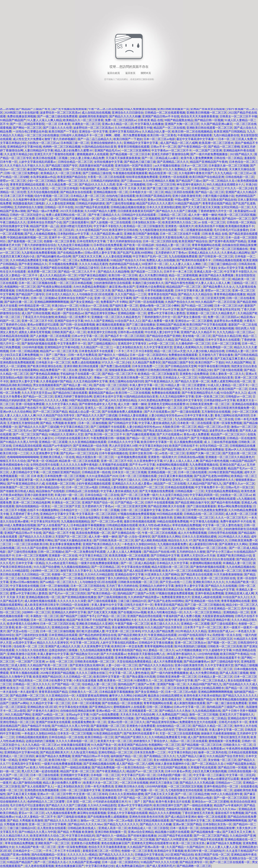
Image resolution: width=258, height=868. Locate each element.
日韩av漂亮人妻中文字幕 (100, 253)
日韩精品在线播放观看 (105, 309)
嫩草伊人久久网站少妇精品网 (128, 696)
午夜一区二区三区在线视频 (106, 109)
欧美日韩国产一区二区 (233, 389)
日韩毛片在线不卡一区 (139, 605)
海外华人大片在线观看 (142, 268)
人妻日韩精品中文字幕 (39, 150)
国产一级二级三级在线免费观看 (57, 116)
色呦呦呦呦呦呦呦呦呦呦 (128, 340)
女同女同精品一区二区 (235, 207)
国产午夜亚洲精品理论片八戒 (200, 393)
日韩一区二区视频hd (44, 298)
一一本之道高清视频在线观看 (29, 858)
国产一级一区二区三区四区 (231, 798)
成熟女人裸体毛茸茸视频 (34, 332)
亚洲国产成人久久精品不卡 (198, 332)
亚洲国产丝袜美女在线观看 (208, 109)
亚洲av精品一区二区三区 (112, 711)
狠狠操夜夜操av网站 (122, 370)
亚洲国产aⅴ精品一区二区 (48, 715)
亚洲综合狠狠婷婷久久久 (106, 143)
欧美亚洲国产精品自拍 (133, 745)
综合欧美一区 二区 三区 (29, 646)
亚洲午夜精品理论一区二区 (221, 786)
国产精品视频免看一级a (206, 832)
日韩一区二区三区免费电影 (22, 173)
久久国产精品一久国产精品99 (186, 847)
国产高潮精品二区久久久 (173, 162)
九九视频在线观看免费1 (172, 544)
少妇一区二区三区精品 (41, 181)
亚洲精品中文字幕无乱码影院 (134, 688)
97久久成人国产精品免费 (158, 631)
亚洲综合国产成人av (232, 465)
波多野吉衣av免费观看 (228, 321)
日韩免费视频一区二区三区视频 (134, 839)
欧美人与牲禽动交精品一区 (165, 612)
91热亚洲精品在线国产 (90, 609)
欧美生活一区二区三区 (21, 688)
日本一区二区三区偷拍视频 (57, 631)
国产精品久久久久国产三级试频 (176, 211)
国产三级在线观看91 (76, 222)
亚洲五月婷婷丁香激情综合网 (170, 154)
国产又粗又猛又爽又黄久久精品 (235, 359)
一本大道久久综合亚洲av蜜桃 (143, 328)
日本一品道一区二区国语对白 (148, 355)
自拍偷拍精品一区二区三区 (174, 726)
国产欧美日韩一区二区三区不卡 (105, 434)
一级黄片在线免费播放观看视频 (99, 563)
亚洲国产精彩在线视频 (55, 268)
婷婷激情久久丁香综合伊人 (151, 741)
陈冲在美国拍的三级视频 (190, 646)
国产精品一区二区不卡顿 (59, 533)
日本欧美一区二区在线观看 (195, 423)
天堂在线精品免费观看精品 (222, 491)
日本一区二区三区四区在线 (160, 241)
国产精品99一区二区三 (236, 219)
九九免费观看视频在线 (204, 465)
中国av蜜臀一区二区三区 (190, 200)
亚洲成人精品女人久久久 (204, 253)
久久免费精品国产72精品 (172, 715)
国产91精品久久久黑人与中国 (19, 442)
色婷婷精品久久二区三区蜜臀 (46, 802)
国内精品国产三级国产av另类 (136, 593)
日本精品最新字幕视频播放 (88, 525)
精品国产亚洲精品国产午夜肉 (209, 162)
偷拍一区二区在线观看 (212, 817)
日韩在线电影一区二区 (240, 177)
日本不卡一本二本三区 (178, 272)
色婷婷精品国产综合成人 (125, 264)
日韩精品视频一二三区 (189, 491)
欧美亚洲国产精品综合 (72, 177)
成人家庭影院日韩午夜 (203, 544)
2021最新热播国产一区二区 (123, 609)
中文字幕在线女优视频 (136, 567)
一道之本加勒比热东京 (128, 347)
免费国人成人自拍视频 (161, 260)
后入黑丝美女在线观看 (52, 828)
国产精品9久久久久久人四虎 (97, 185)
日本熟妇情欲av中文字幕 (73, 234)
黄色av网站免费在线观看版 (235, 506)
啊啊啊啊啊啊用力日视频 (118, 718)
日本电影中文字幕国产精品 (191, 431)
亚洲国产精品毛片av (107, 150)
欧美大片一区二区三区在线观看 (182, 571)
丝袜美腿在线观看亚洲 (75, 745)
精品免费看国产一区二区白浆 (59, 370)
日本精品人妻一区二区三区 (88, 196)
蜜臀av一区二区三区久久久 (96, 238)
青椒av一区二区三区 (107, 378)
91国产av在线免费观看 (104, 715)
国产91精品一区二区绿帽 (197, 306)
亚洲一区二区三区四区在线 (218, 578)
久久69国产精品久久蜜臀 (100, 211)
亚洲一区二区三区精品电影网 (32, 503)
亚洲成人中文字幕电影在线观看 (127, 813)
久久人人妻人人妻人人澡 (222, 847)
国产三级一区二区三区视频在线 (228, 249)
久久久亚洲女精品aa (182, 279)
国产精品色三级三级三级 (140, 162)
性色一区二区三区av (57, 359)
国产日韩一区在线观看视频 (146, 302)
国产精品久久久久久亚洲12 (37, 537)
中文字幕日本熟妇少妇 (153, 446)
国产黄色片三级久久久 (126, 480)
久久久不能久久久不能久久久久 (24, 166)
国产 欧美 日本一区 (47, 450)
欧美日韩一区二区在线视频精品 (192, 132)
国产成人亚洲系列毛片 (161, 866)
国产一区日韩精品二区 (106, 567)
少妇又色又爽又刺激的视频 (217, 328)
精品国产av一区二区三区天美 (92, 291)
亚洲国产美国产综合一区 (98, 503)
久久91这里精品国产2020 (92, 230)
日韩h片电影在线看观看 (103, 468)
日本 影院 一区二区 (79, 802)
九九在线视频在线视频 (189, 419)
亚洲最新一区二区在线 (63, 556)
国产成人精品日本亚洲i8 (180, 817)
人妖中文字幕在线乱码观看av (38, 162)
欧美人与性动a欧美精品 (45, 767)
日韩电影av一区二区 (238, 397)
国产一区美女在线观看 (147, 298)
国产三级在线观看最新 (202, 506)
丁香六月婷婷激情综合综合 (124, 241)
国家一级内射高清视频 (120, 249)
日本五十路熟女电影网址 (84, 518)
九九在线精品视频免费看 (96, 650)
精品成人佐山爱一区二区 (85, 412)
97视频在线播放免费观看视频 (136, 514)
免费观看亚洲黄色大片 (176, 597)
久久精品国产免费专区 (147, 362)
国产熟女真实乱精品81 (158, 431)
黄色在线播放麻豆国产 (172, 268)
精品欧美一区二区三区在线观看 (79, 461)
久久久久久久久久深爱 (72, 601)
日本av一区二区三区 (194, 166)
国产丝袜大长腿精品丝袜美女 (73, 540)
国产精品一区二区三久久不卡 (77, 272)
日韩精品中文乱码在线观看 (139, 215)
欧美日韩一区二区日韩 (123, 275)
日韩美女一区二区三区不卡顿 (238, 116)
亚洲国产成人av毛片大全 (145, 578)
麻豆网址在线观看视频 (92, 813)
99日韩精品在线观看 (169, 514)
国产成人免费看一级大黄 (158, 321)
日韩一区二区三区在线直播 (171, 688)
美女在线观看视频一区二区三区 (153, 419)
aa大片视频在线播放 (167, 166)
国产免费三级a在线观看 (116, 366)
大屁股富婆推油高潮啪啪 (218, 616)
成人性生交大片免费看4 (28, 139)
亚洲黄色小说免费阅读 (151, 287)
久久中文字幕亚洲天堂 (158, 347)
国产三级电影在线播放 (72, 817)
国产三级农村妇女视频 (30, 340)
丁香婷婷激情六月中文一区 (215, 211)
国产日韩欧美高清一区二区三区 (114, 540)
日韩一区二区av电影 (120, 820)
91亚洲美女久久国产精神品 (162, 574)
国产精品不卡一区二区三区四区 (125, 336)
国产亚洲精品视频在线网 (99, 764)
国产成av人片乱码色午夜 (178, 639)
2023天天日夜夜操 (72, 211)
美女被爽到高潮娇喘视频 (128, 627)
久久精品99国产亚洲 (243, 836)
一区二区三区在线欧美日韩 (78, 450)
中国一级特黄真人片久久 (170, 529)
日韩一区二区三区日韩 (161, 185)
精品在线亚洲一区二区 (163, 173)
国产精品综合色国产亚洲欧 (164, 336)
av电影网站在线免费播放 (208, 450)
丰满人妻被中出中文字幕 (107, 605)
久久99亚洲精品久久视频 (159, 181)
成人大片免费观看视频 (192, 533)
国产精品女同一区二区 (199, 408)
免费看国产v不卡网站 (114, 302)
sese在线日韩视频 (18, 620)
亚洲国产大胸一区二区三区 (182, 124)
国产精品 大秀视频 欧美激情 (58, 423)
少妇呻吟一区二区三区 (45, 571)
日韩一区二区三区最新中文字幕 (141, 510)
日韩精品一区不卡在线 (59, 207)
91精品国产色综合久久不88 (128, 260)
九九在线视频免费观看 (183, 256)
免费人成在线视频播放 (86, 362)
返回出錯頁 (114, 73)
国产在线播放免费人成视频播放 (122, 412)
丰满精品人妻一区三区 (237, 563)
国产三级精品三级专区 (85, 268)
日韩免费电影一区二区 (218, 347)
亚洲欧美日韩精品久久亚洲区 (95, 624)
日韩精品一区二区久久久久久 (32, 684)
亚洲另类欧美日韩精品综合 (166, 590)
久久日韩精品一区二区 (36, 574)
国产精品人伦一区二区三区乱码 (63, 408)
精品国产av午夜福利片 (57, 446)
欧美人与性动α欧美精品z (155, 525)
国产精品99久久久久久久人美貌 (84, 249)
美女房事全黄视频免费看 (65, 544)
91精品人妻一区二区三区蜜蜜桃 (186, 385)
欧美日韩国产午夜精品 (235, 654)
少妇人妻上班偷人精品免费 (87, 158)
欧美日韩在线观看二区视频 (51, 158)
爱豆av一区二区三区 (31, 813)
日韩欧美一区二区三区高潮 (225, 646)
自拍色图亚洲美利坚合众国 (132, 548)
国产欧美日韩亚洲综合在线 (45, 366)
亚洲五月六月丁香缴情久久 (237, 715)
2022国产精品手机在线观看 (92, 207)
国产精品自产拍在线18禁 (159, 552)
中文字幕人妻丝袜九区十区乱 (68, 858)
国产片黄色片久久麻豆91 (37, 438)
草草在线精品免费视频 (187, 525)
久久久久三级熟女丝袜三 (92, 673)
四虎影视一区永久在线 (227, 635)
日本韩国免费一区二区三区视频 (65, 476)
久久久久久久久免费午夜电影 (79, 465)
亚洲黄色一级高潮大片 (180, 226)
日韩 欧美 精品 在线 (150, 120)
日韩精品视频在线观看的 (32, 737)
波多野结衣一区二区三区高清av (60, 113)
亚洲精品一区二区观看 (53, 442)
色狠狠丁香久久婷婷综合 (112, 578)
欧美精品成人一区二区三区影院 (149, 828)
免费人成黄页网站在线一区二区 (66, 215)
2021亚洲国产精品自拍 (179, 855)
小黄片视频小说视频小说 (218, 196)
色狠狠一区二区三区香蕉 (59, 241)
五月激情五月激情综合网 (23, 423)
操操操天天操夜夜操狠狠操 (218, 733)
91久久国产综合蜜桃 (34, 548)
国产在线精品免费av (70, 253)
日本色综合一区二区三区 (116, 779)
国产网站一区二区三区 (27, 128)
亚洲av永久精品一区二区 (118, 124)
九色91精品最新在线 (226, 135)
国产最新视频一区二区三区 (25, 241)
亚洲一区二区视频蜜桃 (131, 185)
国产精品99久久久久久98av (219, 809)
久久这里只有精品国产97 (242, 851)
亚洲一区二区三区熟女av (190, 643)
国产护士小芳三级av (220, 552)
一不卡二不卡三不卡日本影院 (134, 351)
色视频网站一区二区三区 (20, 287)
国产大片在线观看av (157, 412)
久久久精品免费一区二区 (62, 185)
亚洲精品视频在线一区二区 (111, 192)
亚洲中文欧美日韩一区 (144, 453)
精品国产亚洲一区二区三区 (78, 771)
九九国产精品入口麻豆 (191, 756)
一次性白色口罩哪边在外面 (30, 132)
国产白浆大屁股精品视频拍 (135, 749)
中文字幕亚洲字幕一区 (24, 480)
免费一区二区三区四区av (121, 120)
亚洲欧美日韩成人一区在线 (57, 457)
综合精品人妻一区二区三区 (173, 245)
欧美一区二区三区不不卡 (16, 249)
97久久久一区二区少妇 (239, 188)
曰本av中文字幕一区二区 (88, 336)
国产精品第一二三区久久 (147, 272)
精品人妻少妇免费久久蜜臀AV (74, 150)
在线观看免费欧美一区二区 (89, 722)
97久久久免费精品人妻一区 (180, 169)
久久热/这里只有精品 (84, 752)
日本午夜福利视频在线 (113, 453)
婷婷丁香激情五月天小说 (73, 309)
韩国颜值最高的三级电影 (29, 203)
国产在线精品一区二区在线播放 (122, 703)
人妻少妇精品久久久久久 (63, 699)
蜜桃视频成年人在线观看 (93, 154)
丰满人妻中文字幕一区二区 (147, 385)
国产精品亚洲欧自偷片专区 (192, 503)
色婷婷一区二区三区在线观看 (88, 559)
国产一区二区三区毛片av (16, 431)
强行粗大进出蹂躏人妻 (39, 378)
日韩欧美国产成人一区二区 (69, 332)
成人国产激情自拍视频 (202, 737)
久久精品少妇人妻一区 (156, 132)
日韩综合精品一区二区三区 (75, 162)
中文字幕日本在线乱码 (54, 669)
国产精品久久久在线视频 (221, 586)
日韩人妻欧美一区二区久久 (227, 374)
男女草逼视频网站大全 (122, 620)
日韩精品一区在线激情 (241, 438)
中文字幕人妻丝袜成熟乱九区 (74, 378)
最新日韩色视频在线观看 (140, 521)
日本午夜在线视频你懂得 (65, 548)
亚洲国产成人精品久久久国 (62, 646)
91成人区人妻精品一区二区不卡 (228, 385)
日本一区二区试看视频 (86, 703)
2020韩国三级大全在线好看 (21, 113)
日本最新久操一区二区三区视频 (229, 166)
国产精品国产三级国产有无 (33, 109)
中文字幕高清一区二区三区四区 (96, 514)
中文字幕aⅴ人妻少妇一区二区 (175, 468)
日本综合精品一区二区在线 (102, 495)
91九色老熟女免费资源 (212, 510)
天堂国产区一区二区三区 (71, 537)
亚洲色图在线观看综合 (58, 291)
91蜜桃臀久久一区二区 (149, 680)
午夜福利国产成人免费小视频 (98, 188)
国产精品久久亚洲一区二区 (192, 381)
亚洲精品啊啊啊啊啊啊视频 (52, 302)
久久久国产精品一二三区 (131, 294)
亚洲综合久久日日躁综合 (128, 113)
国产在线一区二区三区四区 (111, 385)
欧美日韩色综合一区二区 (140, 767)
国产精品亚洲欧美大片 (176, 450)
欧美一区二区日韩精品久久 (33, 627)
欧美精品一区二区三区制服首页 (144, 226)
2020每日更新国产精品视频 (189, 249)
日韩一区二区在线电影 (85, 669)
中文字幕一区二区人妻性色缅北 (222, 525)
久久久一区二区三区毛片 (231, 518)
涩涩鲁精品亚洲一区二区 (98, 548)
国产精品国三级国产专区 (62, 166)
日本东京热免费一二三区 (148, 366)
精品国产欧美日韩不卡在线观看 (87, 620)
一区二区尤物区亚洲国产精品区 (60, 472)
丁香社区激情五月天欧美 (191, 730)
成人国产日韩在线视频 (63, 200)
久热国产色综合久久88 (179, 302)
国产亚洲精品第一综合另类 (18, 230)
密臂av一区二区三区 (13, 181)
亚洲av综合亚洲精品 (141, 832)
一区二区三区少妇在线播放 (42, 135)
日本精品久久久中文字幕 (124, 442)
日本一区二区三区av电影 (159, 139)
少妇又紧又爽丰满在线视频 (175, 476)
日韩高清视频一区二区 (54, 730)
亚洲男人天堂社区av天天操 (198, 556)
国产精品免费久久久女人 (219, 287)
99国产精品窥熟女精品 (179, 120)
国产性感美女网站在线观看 (54, 287)
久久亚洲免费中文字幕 (45, 453)
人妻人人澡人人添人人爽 (20, 415)
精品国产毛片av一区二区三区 (36, 389)
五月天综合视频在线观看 (43, 192)
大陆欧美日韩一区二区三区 (179, 427)
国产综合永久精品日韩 (227, 336)
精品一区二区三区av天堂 (170, 351)
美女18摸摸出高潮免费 (168, 760)
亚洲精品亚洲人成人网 (239, 593)
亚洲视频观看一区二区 (143, 711)
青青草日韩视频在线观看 (134, 147)
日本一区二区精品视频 (24, 351)
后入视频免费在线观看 (188, 442)
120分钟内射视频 (32, 347)
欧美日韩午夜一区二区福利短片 (205, 851)
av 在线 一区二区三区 (212, 222)
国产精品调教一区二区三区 (132, 238)
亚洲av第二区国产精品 (96, 627)
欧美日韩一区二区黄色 (162, 135)
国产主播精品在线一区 (80, 219)
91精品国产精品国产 (13, 120)
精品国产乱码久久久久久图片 (155, 203)
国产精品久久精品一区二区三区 (213, 726)
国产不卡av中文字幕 (167, 309)
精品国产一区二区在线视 (169, 128)
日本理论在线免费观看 (108, 245)
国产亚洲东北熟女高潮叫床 (87, 665)
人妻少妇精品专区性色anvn (166, 415)
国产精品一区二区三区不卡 (119, 374)
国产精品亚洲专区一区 (194, 862)
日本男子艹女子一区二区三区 (203, 627)
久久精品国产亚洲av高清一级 (146, 847)
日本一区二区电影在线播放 (48, 620)
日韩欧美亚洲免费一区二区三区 (210, 404)
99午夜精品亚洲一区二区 (34, 306)
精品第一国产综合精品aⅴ (67, 313)
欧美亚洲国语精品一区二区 (214, 279)
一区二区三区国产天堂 (66, 506)
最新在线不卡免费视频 (230, 813)
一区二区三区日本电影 (64, 188)
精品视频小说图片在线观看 (172, 832)
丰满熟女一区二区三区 (86, 124)
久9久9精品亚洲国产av (14, 767)
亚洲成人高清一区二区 (208, 272)
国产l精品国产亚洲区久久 (131, 737)
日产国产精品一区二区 (129, 503)
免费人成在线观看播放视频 (89, 499)
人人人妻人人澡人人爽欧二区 (188, 264)
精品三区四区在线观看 (180, 192)
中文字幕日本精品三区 (75, 427)
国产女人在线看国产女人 (53, 525)
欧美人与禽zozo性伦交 (132, 200)
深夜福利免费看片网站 (39, 540)
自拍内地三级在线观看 (121, 196)
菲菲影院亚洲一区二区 (114, 809)
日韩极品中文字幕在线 (213, 169)
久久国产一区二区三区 (14, 775)
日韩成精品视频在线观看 (122, 525)
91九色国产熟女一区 (104, 745)
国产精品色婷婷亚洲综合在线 (98, 635)
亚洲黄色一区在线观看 (174, 177)
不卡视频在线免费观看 (63, 264)
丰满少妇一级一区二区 (69, 495)
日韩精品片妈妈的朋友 (105, 181)
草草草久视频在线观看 (24, 673)
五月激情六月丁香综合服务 (216, 355)
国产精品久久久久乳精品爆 (137, 468)
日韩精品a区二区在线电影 (82, 491)
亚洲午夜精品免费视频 (209, 593)
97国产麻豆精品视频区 (93, 275)
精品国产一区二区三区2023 (228, 434)
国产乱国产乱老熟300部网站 (136, 253)
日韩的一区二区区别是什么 (27, 215)
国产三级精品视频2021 (102, 344)
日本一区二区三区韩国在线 (88, 586)
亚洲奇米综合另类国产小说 (45, 222)
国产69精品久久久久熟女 (175, 711)
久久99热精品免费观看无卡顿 (133, 128)
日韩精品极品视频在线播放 (128, 207)
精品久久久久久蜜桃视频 (165, 813)
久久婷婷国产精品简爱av (144, 597)
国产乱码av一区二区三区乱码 (56, 230)
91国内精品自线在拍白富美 (99, 147)
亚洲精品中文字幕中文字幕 (141, 143)
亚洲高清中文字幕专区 (133, 344)
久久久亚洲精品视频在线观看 (88, 442)
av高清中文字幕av (24, 643)
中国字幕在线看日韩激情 (214, 366)
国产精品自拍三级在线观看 (70, 393)
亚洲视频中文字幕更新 (147, 169)
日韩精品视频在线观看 (228, 260)
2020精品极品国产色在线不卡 (23, 408)
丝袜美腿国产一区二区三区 (180, 328)
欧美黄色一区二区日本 (118, 680)
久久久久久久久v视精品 (82, 855)
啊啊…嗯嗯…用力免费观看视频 (126, 135)
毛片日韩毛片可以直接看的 (231, 230)
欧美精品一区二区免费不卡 (72, 317)
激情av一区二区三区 (244, 427)
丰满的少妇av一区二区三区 (103, 389)
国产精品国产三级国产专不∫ (78, 616)
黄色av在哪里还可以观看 (43, 325)
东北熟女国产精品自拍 (222, 200)
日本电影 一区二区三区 (94, 590)
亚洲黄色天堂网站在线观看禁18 (168, 404)
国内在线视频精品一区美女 (33, 506)
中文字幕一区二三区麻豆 (46, 419)
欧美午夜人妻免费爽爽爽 (197, 158)
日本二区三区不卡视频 (19, 196)
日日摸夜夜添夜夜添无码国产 (136, 211)
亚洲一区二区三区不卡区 (37, 321)
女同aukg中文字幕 (223, 590)
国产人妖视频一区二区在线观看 (111, 222)
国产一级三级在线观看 (186, 412)
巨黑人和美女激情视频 (72, 749)
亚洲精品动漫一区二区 (66, 627)
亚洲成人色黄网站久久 (188, 347)
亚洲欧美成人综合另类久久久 (181, 578)
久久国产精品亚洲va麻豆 (217, 124)
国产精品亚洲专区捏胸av (101, 313)
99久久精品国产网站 (238, 362)
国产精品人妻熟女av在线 (128, 291)
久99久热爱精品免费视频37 (91, 287)
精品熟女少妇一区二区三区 (96, 839)
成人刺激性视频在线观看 (40, 601)
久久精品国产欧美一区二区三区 (48, 665)
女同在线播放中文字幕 (108, 162)
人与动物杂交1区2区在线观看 (95, 294)
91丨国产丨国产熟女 (53, 355)
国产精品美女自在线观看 (76, 192)
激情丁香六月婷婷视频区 (60, 139)
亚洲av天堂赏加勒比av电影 (195, 798)
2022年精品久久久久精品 (234, 537)
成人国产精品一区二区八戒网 (179, 143)
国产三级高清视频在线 (112, 597)
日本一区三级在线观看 (192, 472)
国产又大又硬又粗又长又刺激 (201, 207)
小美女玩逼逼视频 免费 (88, 680)
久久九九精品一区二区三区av (233, 173)
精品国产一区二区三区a (64, 260)
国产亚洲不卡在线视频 (176, 219)
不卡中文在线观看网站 (24, 370)
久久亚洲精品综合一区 (28, 359)
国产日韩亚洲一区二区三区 (216, 256)
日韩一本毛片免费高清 (83, 355)
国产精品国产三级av (189, 181)
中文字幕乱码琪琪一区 (204, 495)
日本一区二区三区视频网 (32, 556)
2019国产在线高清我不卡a (194, 635)
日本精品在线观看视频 (179, 487)
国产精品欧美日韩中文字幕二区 (191, 820)
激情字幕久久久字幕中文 (67, 529)
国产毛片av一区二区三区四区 (67, 593)
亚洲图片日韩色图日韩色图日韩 (156, 370)
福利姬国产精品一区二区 (170, 749)
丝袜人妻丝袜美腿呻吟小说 (173, 764)
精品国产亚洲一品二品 (45, 226)
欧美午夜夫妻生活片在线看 (183, 620)
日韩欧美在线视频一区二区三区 (138, 582)
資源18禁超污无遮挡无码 (76, 226)
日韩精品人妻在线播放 (206, 219)
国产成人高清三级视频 (234, 673)
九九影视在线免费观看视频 (39, 253)
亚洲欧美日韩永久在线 (129, 786)
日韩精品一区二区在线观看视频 (165, 113)
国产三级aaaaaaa (131, 181)
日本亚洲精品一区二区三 (207, 188)
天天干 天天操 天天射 (132, 188)
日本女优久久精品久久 (60, 294)
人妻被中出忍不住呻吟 (189, 658)
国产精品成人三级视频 (189, 340)
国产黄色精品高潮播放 (45, 374)
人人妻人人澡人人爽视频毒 (125, 552)
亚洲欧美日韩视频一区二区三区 (207, 113)
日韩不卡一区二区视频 (129, 408)
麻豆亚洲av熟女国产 (122, 287)
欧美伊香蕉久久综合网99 (23, 624)
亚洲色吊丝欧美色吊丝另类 (146, 817)
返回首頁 (130, 73)
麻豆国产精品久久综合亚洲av (90, 359)
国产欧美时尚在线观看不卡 (194, 260)
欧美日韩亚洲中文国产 (168, 805)
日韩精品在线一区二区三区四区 (204, 514)
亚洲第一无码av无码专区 (159, 730)
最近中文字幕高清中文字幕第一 (197, 139)
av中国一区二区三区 (161, 344)
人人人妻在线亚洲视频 (60, 203)
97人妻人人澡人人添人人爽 (213, 283)
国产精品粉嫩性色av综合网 (54, 256)
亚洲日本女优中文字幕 (47, 249)
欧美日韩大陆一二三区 (14, 453)
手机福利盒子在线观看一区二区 (80, 374)
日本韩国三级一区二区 (75, 143)
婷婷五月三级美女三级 (164, 783)
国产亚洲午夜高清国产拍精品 (228, 241)
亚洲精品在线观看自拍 (85, 730)
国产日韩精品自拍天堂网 (181, 366)
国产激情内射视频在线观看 (39, 344)
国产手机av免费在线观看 (83, 328)
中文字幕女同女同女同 (225, 309)
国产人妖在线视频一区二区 (189, 609)
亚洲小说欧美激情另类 (187, 196)
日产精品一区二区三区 (111, 616)
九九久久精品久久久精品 (136, 309)
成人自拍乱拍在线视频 (96, 113)
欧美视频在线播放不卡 (240, 226)
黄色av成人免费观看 (196, 434)
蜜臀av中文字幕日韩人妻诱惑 (166, 313)
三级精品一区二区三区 (172, 215)
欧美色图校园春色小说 (14, 465)
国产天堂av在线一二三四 (176, 582)
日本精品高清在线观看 (14, 336)
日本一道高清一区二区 (184, 828)
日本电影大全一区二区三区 (147, 192)
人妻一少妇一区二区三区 (122, 665)
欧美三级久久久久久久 (165, 624)
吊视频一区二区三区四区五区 (214, 639)
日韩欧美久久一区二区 (83, 692)
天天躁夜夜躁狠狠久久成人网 (129, 590)
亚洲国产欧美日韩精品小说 (234, 556)
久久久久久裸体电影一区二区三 (76, 741)
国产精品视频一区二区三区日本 (130, 154)
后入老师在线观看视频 (39, 866)
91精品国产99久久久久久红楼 (159, 862)
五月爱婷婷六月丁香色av (171, 253)
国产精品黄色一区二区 (21, 328)
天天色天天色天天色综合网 (200, 389)
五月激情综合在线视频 (216, 412)
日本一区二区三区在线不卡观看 (180, 234)
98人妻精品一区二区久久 (159, 650)
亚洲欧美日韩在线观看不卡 (223, 658)
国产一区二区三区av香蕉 (107, 521)
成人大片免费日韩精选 (153, 275)
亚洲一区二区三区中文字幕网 (113, 298)
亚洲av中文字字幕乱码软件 (135, 805)
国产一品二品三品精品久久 (95, 139)
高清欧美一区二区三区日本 (63, 340)
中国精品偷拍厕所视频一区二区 (27, 238)
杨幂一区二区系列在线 (213, 752)
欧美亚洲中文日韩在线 (124, 230)
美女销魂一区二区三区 (197, 336)
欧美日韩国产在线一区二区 (212, 855)
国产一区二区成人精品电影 (138, 563)
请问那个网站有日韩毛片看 (196, 359)
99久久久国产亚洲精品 (99, 321)
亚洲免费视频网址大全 (129, 658)
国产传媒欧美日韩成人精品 (17, 491)
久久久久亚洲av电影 (151, 620)
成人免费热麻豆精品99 (130, 866)
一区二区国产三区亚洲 (207, 150)
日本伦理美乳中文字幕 (91, 241)
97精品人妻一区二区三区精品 (98, 200)
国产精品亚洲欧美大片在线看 (167, 506)
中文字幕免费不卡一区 (72, 344)
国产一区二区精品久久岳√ (220, 181)
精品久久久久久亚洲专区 (53, 643)
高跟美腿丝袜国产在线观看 (96, 166)
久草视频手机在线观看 (114, 465)
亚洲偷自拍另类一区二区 (136, 699)
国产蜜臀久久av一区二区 (239, 484)
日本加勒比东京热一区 (147, 222)
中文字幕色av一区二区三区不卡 (172, 150)
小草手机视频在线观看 (159, 291)
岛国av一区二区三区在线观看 (189, 741)
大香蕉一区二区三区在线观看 (106, 177)
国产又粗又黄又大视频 (102, 612)
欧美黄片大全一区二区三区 (115, 741)
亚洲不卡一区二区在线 (63, 238)
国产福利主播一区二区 (19, 302)
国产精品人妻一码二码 (78, 385)
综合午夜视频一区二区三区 (52, 196)
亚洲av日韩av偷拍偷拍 (24, 582)
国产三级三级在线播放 (141, 325)
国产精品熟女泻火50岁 (85, 654)
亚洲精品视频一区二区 (132, 313)
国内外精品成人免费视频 (23, 730)
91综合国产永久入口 (128, 321)
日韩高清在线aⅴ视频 (29, 291)
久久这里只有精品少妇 (19, 154)
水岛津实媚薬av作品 (43, 177)
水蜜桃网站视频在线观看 (172, 465)
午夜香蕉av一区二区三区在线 (209, 548)
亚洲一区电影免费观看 (30, 404)
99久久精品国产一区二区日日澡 (215, 302)
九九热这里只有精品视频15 (75, 245)
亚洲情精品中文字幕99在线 (24, 147)
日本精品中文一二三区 (75, 510)
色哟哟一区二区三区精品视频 (62, 147)
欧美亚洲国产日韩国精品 (230, 132)
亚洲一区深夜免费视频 (228, 423)
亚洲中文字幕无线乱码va (125, 132)
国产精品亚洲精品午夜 (216, 620)
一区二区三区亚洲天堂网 (209, 298)
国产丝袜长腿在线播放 (142, 836)
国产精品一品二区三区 (210, 192)
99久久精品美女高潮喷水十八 (225, 185)
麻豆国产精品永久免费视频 (44, 169)
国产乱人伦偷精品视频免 (40, 234)
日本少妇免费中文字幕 (57, 680)
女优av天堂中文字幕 (231, 268)
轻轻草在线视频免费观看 (142, 177)
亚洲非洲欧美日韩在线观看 (81, 366)
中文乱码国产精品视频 (172, 767)
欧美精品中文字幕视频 (169, 851)
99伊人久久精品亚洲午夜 (227, 794)
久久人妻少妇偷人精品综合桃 (206, 351)
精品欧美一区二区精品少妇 (195, 370)
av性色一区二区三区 (172, 453)
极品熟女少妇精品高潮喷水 (207, 688)
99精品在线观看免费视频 (173, 521)
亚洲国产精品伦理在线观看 (144, 616)
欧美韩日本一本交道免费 (127, 646)
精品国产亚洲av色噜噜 (36, 529)
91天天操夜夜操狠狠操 (228, 574)
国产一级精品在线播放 (76, 767)
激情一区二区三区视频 (204, 715)
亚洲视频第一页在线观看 (210, 468)
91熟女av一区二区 (195, 760)
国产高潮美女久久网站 (166, 537)
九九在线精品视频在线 (241, 567)
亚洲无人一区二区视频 (187, 480)
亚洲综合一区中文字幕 (93, 132)
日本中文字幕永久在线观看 (222, 340)
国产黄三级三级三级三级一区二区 (169, 188)
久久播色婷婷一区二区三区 (193, 344)
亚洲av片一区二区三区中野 (179, 510)
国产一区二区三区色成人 (210, 680)
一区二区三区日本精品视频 (75, 283)
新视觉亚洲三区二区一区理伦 (101, 851)
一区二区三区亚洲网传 (136, 150)
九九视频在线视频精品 (75, 521)
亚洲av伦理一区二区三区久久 (126, 722)
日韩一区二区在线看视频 (79, 169)
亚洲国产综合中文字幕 (69, 321)
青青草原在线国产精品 (217, 203)
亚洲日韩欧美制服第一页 (173, 109)
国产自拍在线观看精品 (195, 309)
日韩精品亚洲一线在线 (96, 472)
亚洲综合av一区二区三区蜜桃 (194, 321)
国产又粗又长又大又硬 (159, 794)
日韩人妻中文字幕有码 (156, 480)
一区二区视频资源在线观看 (195, 230)
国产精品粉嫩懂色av (196, 662)
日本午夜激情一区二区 (148, 669)
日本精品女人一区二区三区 (180, 378)
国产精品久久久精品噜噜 (114, 272)
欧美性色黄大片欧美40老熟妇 (202, 696)
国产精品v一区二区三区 (38, 397)
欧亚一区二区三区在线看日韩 (169, 548)
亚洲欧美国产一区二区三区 (52, 843)
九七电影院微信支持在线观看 (158, 230)
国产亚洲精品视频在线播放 (114, 419)
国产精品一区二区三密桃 (224, 147)
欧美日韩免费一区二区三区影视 (141, 378)
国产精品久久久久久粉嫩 (125, 116)
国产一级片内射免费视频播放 (209, 154)
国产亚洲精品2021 (101, 707)
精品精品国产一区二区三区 (184, 287)
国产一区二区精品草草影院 (27, 124)
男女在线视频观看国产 (47, 385)
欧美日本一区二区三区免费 (17, 219)
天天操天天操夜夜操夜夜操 (123, 158)
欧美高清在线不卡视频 (210, 226)
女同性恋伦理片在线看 (45, 465)
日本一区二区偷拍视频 (93, 423)
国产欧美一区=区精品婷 (139, 245)
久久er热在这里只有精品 (61, 563)
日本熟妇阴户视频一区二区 (175, 775)
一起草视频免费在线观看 (131, 457)
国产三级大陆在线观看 (228, 370)
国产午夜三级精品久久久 (104, 215)
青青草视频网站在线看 (206, 245)
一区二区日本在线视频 (134, 783)
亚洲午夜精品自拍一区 (50, 487)
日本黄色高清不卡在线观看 (96, 351)
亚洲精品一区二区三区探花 (114, 169)
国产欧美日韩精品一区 (102, 593)
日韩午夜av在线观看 (131, 332)
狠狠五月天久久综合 (13, 461)
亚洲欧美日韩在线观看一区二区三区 (210, 128)
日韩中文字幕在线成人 (42, 749)
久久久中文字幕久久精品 (62, 404)
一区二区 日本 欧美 (58, 124)
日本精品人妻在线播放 (133, 415)
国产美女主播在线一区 (192, 317)
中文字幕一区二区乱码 (84, 643)
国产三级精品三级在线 (97, 173)
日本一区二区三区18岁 (229, 306)
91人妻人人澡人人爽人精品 (45, 120)
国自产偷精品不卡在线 (36, 726)
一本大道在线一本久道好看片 (19, 692)
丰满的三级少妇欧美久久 (148, 283)
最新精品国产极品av (101, 393)
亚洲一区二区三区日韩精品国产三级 (23, 699)
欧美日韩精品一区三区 (99, 737)
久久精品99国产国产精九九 (204, 484)
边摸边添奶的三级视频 (63, 650)
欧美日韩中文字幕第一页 (157, 442)
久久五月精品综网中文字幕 (91, 381)
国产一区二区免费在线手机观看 (85, 552)
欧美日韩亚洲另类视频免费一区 (235, 408)
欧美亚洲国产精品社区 (47, 677)
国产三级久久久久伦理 (57, 128)
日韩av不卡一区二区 (164, 147)
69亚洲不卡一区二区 (155, 264)
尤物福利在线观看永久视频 (183, 809)
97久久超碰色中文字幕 (217, 650)
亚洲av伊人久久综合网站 (16, 412)
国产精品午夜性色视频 (180, 283)
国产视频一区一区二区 (222, 643)
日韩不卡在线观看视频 (159, 503)
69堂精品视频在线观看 (70, 389)
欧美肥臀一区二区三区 (42, 272)
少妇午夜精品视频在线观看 (93, 484)
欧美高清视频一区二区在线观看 (129, 556)
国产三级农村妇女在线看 (32, 635)
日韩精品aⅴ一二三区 (228, 783)
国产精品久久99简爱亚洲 (172, 839)
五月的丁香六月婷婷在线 (122, 586)
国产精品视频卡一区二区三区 (164, 408)
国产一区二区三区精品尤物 (192, 794)
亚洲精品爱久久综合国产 (174, 438)
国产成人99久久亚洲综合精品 (128, 359)
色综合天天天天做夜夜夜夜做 (199, 116)
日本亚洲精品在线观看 (63, 635)
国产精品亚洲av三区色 (213, 858)
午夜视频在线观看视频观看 (195, 135)
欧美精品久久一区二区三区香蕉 (83, 120)
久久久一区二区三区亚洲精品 (203, 612)
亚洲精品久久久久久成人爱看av (132, 484)
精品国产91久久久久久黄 (79, 419)
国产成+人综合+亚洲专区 (134, 537)
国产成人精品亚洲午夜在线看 (142, 571)
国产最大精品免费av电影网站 (123, 431)
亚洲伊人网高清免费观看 (82, 809)
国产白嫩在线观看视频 (141, 434)
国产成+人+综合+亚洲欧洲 (113, 219)
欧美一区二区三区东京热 (189, 843)
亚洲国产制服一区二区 (171, 684)
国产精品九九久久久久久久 (240, 696)
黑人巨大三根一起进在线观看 (183, 669)
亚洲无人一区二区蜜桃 (177, 298)
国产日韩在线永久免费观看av (206, 749)
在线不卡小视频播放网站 (43, 510)
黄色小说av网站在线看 (62, 839)
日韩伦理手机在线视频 (19, 450)
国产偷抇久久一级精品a (113, 355)
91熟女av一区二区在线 (94, 306)
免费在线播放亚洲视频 (21, 116)
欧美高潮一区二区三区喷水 (216, 143)
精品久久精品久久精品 (159, 340)
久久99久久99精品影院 (14, 571)
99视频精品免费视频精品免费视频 (116, 279)
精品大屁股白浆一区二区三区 (95, 457)
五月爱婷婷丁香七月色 (24, 514)
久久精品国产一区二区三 (96, 347)
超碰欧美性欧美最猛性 (93, 116)
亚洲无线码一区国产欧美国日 (134, 166)
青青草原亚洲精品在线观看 (27, 185)
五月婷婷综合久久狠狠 (29, 207)
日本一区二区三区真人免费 (235, 139)
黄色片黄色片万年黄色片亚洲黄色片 (23, 839)
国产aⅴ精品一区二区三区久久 (59, 582)
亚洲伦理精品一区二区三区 (17, 722)
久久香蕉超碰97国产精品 (56, 381)
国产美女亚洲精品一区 (85, 302)
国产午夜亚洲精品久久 (33, 264)
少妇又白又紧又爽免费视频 (21, 355)
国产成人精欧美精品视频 (151, 540)
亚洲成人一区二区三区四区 (17, 756)
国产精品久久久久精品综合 (195, 294)
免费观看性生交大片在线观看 (198, 722)
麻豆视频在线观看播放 (111, 325)
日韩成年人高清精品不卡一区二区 (82, 135)
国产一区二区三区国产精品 (50, 412)
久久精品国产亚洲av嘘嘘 (85, 862)
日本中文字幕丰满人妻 (189, 291)
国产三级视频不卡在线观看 (108, 427)
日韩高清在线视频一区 (154, 279)
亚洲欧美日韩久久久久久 (209, 582)
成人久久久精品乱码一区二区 (58, 275)
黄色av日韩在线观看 (160, 200)
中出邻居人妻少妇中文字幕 (162, 332)
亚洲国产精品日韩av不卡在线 (161, 116)
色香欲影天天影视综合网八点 (169, 238)
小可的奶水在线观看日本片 (72, 438)
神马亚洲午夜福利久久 (191, 185)
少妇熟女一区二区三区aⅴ (43, 143)
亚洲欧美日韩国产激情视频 (141, 234)
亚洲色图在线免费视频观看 (17, 362)
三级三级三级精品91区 (222, 264)
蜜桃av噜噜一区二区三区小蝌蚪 (160, 306)
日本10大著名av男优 (113, 268)
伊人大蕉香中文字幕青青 (124, 499)
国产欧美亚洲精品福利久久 (210, 540)
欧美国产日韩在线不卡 (184, 446)
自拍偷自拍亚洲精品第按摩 (239, 245)
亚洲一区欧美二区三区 (210, 397)
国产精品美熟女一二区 (27, 680)
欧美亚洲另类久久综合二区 (180, 222)
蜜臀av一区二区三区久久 (73, 181)
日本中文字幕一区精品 (30, 563)
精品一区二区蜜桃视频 (24, 268)
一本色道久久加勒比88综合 (139, 544)
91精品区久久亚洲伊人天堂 (66, 434)
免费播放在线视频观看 (95, 260)
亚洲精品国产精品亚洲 (171, 325)
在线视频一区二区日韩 (36, 468)
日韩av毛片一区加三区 (240, 487)
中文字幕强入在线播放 (149, 124)
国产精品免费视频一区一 (40, 309)
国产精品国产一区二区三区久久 (39, 639)
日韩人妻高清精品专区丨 (169, 699)
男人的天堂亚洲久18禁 (123, 446)
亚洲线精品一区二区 (54, 518)
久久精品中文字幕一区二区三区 (50, 703)
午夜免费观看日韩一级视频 (108, 438)
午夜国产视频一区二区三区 (132, 624)
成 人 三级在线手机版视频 (220, 442)
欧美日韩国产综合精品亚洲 (207, 177)
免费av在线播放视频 (197, 590)
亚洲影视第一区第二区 (93, 370)
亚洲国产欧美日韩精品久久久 (101, 544)
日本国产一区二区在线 (219, 419)
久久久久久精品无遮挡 (93, 264)
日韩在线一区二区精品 (228, 158)
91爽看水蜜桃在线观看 (221, 499)
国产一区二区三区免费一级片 (139, 495)
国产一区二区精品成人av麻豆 (161, 158)
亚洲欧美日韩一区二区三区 (153, 249)
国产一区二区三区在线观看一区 (230, 862)
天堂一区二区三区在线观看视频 (180, 733)
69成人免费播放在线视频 (140, 109)
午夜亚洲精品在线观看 (162, 635)
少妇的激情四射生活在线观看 (112, 283)
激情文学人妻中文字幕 (24, 381)
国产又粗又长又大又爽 (87, 256)
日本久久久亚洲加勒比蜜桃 (164, 207)
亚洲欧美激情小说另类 (21, 654)
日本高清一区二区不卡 (138, 529)
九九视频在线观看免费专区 (150, 779)
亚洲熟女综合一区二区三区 (204, 529)
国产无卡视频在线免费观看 (70, 109)
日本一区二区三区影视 (226, 344)
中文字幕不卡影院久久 (108, 226)
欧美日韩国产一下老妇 (63, 132)
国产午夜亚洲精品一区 (192, 147)
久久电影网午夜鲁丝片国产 (196, 173)
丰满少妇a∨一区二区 (65, 306)
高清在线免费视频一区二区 (93, 533)
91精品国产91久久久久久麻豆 (52, 499)
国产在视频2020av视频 (132, 612)
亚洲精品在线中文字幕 (129, 574)
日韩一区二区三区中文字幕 (96, 688)
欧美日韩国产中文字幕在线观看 (207, 325)
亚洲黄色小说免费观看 (141, 726)
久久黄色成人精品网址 (236, 253)
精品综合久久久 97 (180, 540)
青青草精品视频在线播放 (230, 294)
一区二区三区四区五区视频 (185, 786)
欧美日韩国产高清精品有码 (154, 196)
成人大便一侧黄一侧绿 (202, 215)
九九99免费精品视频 (53, 279)
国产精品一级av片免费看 (43, 211)
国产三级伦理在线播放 (121, 203)
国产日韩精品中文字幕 (123, 423)
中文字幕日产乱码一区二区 (150, 256)
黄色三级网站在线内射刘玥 (126, 381)
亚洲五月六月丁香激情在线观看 (55, 154)
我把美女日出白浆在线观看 (218, 559)
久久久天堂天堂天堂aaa (36, 393)
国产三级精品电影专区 (225, 662)
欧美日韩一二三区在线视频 (133, 393)
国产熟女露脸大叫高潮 (141, 677)
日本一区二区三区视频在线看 (37, 283)
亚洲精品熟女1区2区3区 (42, 707)
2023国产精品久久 (241, 154)
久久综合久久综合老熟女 (32, 650)
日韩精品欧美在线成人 (82, 828)
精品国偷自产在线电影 (50, 491)
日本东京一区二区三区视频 (129, 472)
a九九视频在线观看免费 (61, 813)
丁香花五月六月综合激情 (38, 317)
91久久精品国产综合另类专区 (56, 415)
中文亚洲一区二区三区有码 (123, 631)
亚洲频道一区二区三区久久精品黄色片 (211, 313)
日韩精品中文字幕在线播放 (156, 643)
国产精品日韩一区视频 (209, 120)
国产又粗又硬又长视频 (136, 389)
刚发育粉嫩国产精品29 (200, 699)
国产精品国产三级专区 (30, 294)
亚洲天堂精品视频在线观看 (152, 820)
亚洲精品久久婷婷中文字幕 (156, 586)
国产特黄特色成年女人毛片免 (98, 404)
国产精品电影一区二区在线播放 (53, 431)
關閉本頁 (146, 73)
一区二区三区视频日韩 (48, 779)
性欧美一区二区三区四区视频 (237, 215)
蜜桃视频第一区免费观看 (224, 741)
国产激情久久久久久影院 (32, 188)
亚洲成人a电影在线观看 (207, 597)
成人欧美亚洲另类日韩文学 (69, 468)
